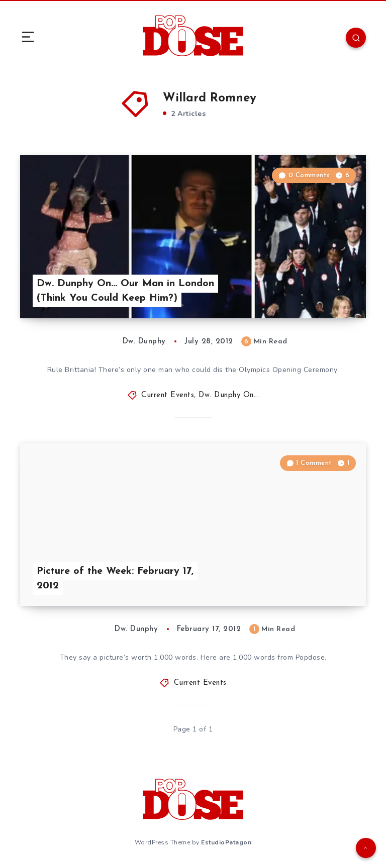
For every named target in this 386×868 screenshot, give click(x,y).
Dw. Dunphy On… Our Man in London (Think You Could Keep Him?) (125, 291)
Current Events (168, 395)
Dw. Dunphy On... (229, 395)
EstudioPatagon (226, 842)
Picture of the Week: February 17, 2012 (115, 579)
